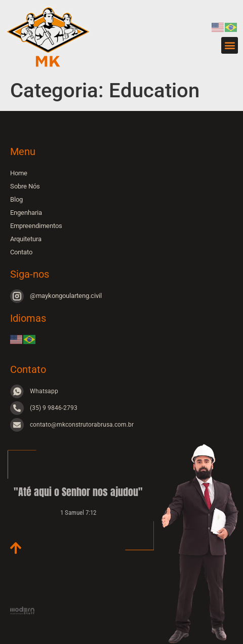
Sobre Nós (25, 186)
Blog (16, 199)
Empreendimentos (36, 226)
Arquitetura (26, 239)
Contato (21, 252)
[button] (230, 45)
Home (19, 173)
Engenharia (26, 213)
